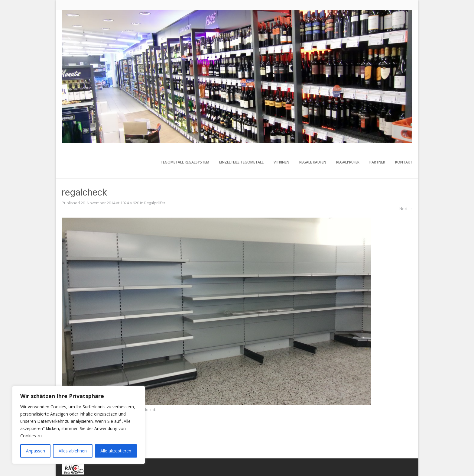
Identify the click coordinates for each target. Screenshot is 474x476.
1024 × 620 (130, 203)
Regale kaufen (313, 162)
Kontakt (404, 162)
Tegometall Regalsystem (185, 162)
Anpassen (36, 451)
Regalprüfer (348, 162)
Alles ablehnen (73, 451)
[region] (79, 425)
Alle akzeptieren (116, 451)
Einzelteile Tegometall (241, 162)
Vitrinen (281, 162)
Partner (377, 162)
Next (406, 209)
